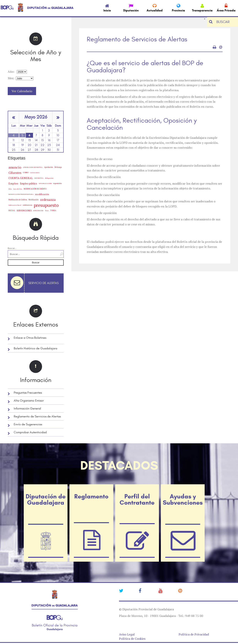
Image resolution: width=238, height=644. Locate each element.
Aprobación (49, 167)
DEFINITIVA (39, 178)
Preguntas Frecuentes (28, 393)
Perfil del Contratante (137, 499)
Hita (10, 189)
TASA (47, 210)
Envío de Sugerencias (28, 424)
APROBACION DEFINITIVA (33, 167)
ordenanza (48, 200)
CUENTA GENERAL (21, 178)
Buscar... (12, 248)
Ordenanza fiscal (15, 205)
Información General (27, 409)
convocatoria (35, 173)
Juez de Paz (18, 189)
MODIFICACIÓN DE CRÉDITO (35, 189)
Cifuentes (15, 173)
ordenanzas (27, 205)
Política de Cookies (132, 639)
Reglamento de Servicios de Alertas (37, 416)
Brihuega (58, 167)
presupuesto (46, 205)
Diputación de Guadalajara (46, 499)
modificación (42, 194)
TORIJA (53, 211)
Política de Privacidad (194, 634)
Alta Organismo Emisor (29, 401)
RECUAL (12, 211)
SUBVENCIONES (24, 211)
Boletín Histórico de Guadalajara (35, 348)
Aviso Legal (127, 634)
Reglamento (91, 496)
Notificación (34, 200)
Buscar (36, 263)
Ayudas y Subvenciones (183, 499)
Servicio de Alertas (43, 283)
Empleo (13, 183)
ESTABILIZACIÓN (45, 183)
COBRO (26, 173)
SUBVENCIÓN (38, 211)
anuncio (15, 167)
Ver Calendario (22, 91)
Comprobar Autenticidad (30, 432)
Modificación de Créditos (18, 200)
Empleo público (29, 183)
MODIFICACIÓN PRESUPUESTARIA (21, 194)
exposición (57, 183)
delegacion (49, 178)
